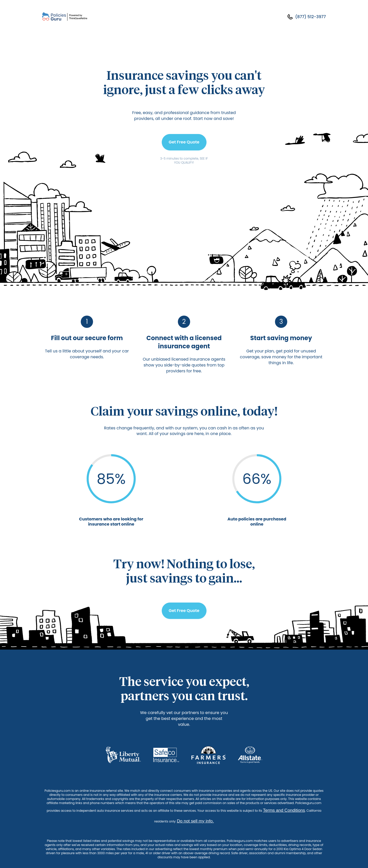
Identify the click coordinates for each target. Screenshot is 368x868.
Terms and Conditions (284, 810)
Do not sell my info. (195, 821)
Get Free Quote (184, 142)
